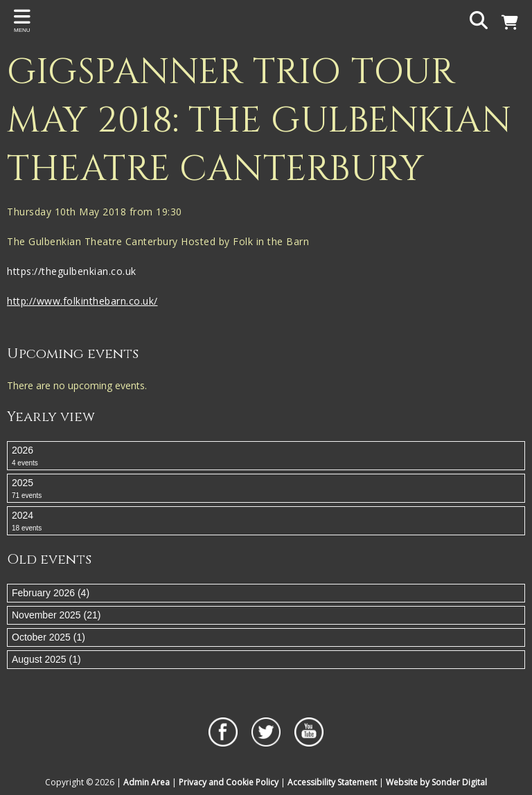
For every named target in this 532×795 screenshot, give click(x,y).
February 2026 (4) (51, 593)
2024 (266, 521)
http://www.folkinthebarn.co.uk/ (82, 301)
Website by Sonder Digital (436, 782)
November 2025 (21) (56, 615)
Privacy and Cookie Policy (229, 782)
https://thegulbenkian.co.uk (73, 271)
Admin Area (147, 782)
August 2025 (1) (46, 659)
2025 (266, 489)
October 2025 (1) (48, 637)
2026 (266, 456)
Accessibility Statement (332, 782)
